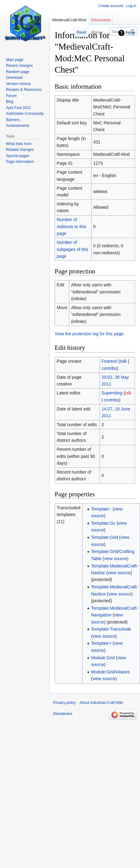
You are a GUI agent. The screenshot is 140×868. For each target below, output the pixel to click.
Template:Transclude (111, 629)
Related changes (20, 150)
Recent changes (19, 66)
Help (131, 33)
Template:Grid (105, 537)
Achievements (17, 126)
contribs (109, 368)
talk (124, 361)
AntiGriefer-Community (25, 114)
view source (116, 559)
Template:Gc (103, 523)
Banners (13, 120)
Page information (20, 162)
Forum (11, 96)
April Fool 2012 (18, 108)
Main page (15, 60)
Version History (18, 84)
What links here (19, 144)
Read (77, 32)
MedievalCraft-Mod (69, 20)
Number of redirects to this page (72, 226)
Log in (131, 6)
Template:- (101, 509)
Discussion (101, 20)
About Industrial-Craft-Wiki (101, 703)
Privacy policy (64, 703)
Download (14, 78)
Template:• (101, 643)
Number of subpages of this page (73, 249)
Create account (111, 6)
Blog (10, 102)
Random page (17, 72)
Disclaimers (63, 714)
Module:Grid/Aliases (110, 672)
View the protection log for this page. (90, 334)
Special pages (17, 156)
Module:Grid (103, 658)
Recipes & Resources (24, 90)
